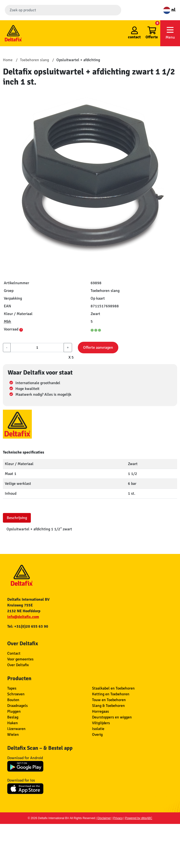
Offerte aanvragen (98, 348)
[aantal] (37, 348)
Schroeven (16, 694)
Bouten (13, 700)
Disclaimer (104, 818)
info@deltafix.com (23, 617)
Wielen (13, 735)
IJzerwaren (16, 729)
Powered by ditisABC (139, 818)
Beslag (13, 717)
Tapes (12, 688)
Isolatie (98, 729)
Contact (14, 653)
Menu (170, 33)
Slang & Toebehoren (108, 706)
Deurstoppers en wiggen (112, 717)
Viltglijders (101, 723)
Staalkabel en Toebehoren (113, 688)
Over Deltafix (18, 665)
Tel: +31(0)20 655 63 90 (28, 626)
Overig (97, 735)
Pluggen (14, 711)
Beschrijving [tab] (17, 518)
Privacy (118, 818)
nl (169, 10)
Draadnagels (17, 706)
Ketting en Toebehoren (111, 694)
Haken (13, 723)
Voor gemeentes (20, 659)
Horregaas (100, 711)
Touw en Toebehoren (109, 700)
